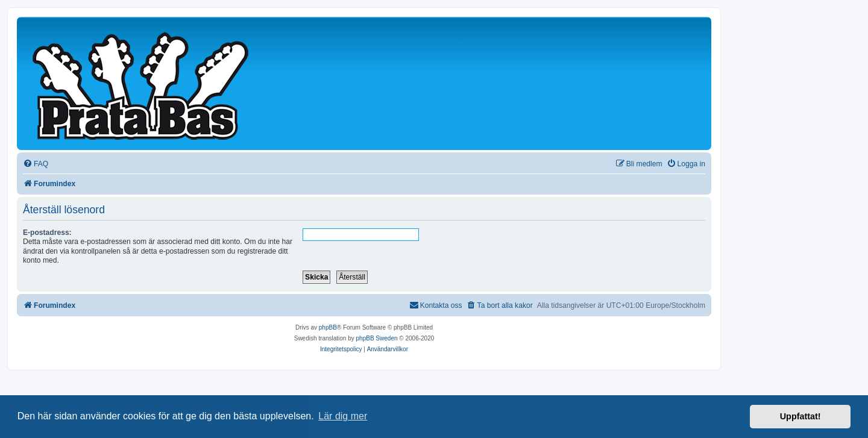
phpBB (328, 327)
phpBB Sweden (377, 338)
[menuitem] (36, 164)
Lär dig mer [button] (343, 416)
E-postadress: (47, 233)
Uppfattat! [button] (800, 416)
